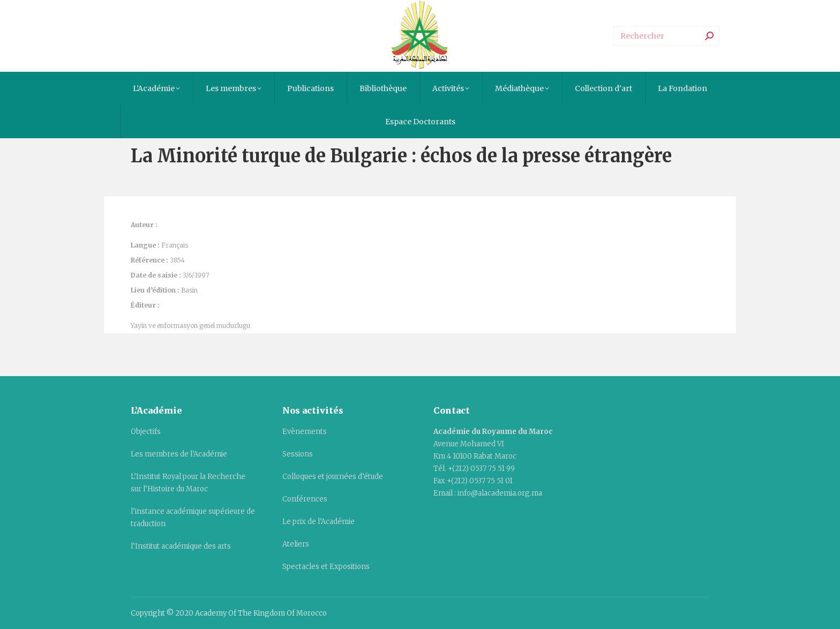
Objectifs (146, 432)
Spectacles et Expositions (326, 567)
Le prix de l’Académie (318, 522)
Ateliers (296, 544)
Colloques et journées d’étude (333, 477)
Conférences (305, 499)
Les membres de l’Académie (179, 454)
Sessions (298, 454)
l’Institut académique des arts (181, 546)
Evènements (305, 432)
